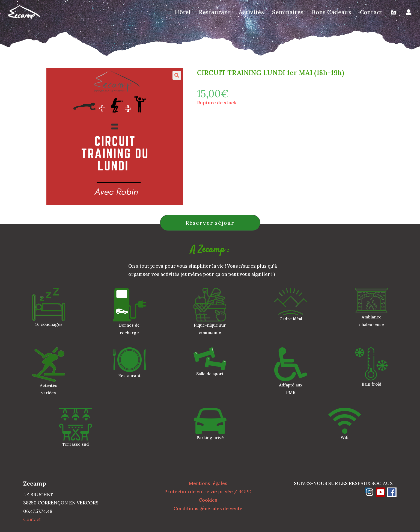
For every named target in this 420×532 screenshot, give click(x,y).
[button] (177, 75)
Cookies (208, 500)
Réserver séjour (210, 223)
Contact (32, 519)
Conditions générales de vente (208, 509)
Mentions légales (208, 483)
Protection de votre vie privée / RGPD (208, 492)
